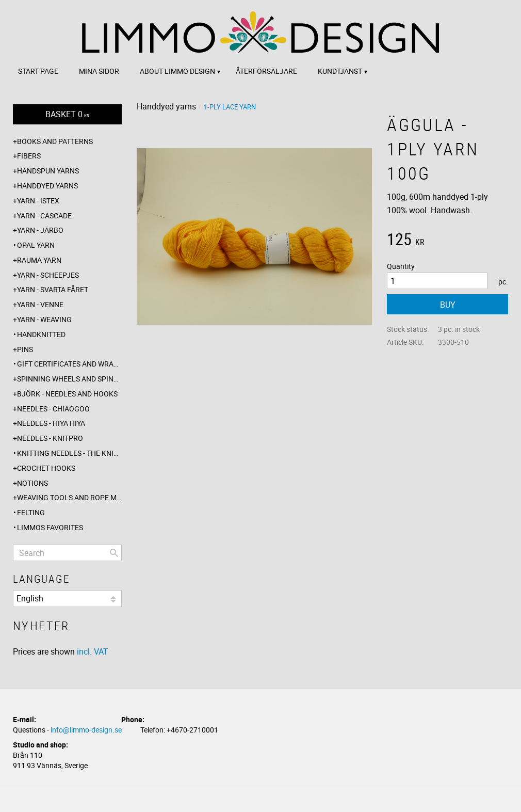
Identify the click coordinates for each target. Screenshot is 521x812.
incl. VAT (93, 651)
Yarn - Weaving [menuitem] (44, 319)
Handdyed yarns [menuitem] (47, 186)
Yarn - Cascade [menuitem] (44, 216)
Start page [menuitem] (38, 71)
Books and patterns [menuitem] (55, 141)
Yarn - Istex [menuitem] (38, 201)
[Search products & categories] (67, 553)
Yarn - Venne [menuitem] (40, 304)
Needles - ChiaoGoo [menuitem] (53, 409)
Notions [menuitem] (32, 483)
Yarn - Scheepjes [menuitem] (48, 275)
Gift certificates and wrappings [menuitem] (69, 364)
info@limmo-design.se (86, 730)
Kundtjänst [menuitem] (340, 71)
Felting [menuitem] (31, 512)
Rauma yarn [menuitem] (39, 260)
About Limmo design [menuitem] (177, 71)
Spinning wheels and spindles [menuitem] (69, 379)
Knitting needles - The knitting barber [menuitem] (69, 453)
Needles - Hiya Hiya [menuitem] (51, 423)
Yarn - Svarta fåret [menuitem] (53, 289)
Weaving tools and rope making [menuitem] (69, 497)
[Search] (114, 553)
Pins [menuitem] (25, 349)
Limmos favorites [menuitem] (50, 527)
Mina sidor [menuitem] (99, 71)
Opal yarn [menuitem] (36, 245)
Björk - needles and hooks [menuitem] (67, 394)
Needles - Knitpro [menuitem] (50, 438)
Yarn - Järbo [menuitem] (40, 230)
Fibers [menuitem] (29, 156)
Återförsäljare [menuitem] (266, 71)
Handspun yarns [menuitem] (48, 171)
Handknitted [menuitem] (41, 334)
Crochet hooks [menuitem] (46, 468)
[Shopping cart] (67, 114)
